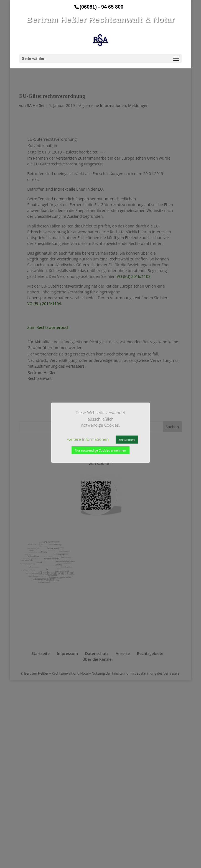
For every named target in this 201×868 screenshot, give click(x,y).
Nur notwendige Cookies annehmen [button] (100, 450)
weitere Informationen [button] (88, 439)
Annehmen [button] (127, 440)
